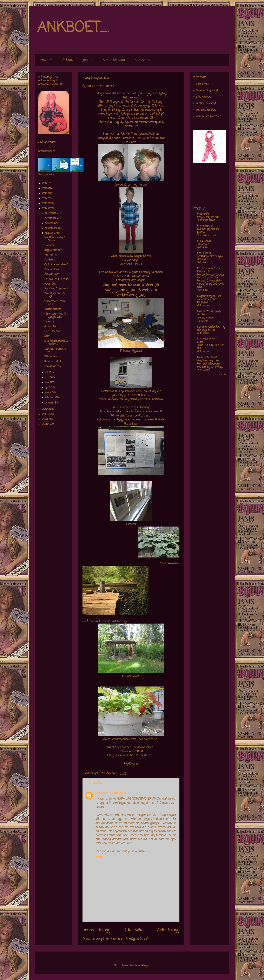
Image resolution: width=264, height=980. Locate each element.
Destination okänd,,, (206, 103)
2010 (45, 414)
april (48, 388)
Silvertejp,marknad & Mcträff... (56, 343)
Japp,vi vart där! (53, 250)
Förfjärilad (203, 303)
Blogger (145, 966)
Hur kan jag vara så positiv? (208, 231)
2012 (45, 209)
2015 (45, 194)
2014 (45, 199)
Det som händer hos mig (211, 327)
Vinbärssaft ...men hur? (55, 303)
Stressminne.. (52, 270)
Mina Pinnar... (205, 241)
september (52, 228)
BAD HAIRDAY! (204, 97)
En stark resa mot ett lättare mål (210, 270)
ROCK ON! (50, 284)
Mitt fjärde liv (205, 226)
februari (50, 398)
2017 (45, 183)
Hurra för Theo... (53, 331)
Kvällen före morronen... (209, 116)
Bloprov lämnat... (53, 309)
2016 (45, 189)
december (51, 213)
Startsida (134, 930)
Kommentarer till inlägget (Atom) (127, 939)
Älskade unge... (52, 274)
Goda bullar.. (51, 327)
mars (48, 393)
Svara (99, 857)
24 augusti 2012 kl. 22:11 (125, 793)
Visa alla (222, 375)
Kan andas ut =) (53, 366)
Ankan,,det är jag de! (78, 60)
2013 (45, 204)
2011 (45, 409)
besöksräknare (47, 151)
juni (47, 378)
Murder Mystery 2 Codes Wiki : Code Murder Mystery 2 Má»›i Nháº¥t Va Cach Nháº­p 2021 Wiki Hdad (211, 281)
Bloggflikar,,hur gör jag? (55, 295)
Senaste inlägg (96, 930)
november (51, 218)
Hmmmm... (51, 255)
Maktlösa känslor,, (206, 110)
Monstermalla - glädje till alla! (209, 313)
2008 (45, 424)
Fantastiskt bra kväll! (56, 279)
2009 (45, 419)
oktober (50, 223)
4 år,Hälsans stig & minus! (55, 239)
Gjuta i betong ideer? (56, 265)
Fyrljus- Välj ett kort (208, 217)
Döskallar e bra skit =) (55, 350)
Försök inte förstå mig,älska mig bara (208, 359)
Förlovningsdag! (53, 362)
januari (49, 403)
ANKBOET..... (73, 28)
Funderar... (50, 260)
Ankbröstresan (114, 60)
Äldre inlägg (168, 930)
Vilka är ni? (202, 84)
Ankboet (46, 60)
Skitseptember (205, 318)
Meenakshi (203, 214)
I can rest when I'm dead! (208, 341)
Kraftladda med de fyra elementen (210, 258)
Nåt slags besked (206, 330)
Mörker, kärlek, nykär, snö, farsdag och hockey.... (210, 365)
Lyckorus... (50, 322)
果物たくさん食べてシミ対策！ (211, 347)
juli (47, 373)
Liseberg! (49, 245)
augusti (49, 233)
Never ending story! (207, 91)
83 (62, 84)
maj (48, 383)
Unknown (102, 793)
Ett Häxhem (204, 253)
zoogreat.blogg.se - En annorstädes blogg (209, 298)
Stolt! (47, 336)
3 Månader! (203, 244)
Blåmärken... (51, 357)
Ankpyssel (142, 60)
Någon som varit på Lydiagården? (55, 315)
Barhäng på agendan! (56, 289)
